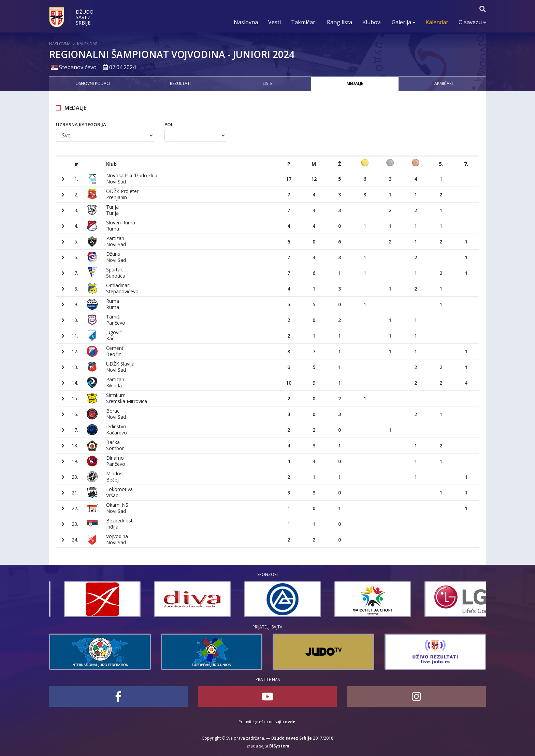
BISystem (279, 746)
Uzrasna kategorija (81, 124)
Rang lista (339, 22)
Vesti (274, 22)
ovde (290, 722)
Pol (169, 124)
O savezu (472, 22)
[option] (87, 599)
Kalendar (437, 22)
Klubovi (372, 22)
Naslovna (246, 22)
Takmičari (304, 22)
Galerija (403, 22)
